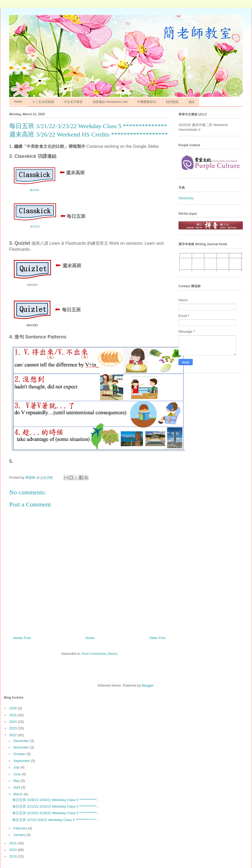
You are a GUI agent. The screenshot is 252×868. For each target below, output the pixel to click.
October (20, 754)
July (17, 767)
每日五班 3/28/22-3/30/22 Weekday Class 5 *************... (56, 800)
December (22, 741)
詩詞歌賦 (172, 102)
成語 (191, 102)
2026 (14, 708)
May (17, 781)
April (17, 787)
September (22, 761)
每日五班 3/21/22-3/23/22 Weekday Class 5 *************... (56, 806)
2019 (14, 856)
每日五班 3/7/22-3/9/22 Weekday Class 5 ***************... (55, 820)
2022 (14, 735)
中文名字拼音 (73, 102)
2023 (14, 728)
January (20, 835)
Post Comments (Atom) (100, 654)
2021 (14, 843)
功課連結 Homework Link (110, 102)
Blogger (148, 685)
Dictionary (186, 198)
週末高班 (34, 190)
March (19, 794)
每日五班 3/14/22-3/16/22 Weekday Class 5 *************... (56, 813)
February (21, 828)
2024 (14, 722)
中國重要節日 (147, 102)
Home (18, 102)
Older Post (157, 638)
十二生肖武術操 (43, 102)
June (18, 774)
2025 (14, 715)
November (22, 747)
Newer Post (22, 638)
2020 (14, 850)
